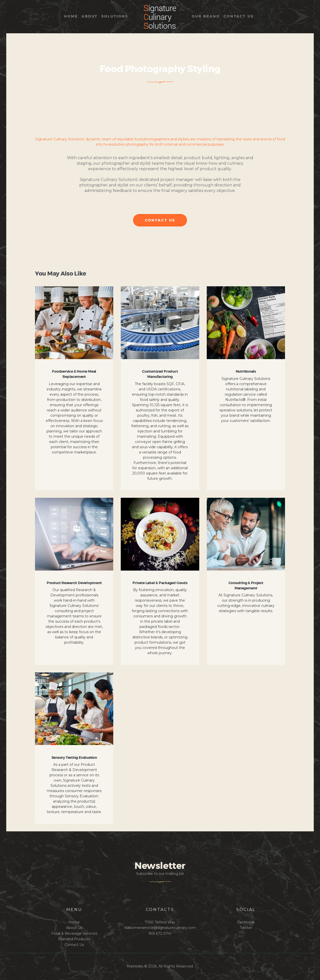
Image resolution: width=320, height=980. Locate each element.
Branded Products (74, 939)
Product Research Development (74, 583)
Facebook (246, 922)
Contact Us (74, 945)
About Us (74, 928)
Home (74, 922)
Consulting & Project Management (246, 586)
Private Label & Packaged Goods (160, 583)
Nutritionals (246, 372)
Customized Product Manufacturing (160, 374)
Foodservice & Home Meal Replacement (74, 374)
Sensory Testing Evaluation (74, 758)
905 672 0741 (160, 933)
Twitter (246, 928)
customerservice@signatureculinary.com (160, 928)
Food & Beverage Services (74, 933)
